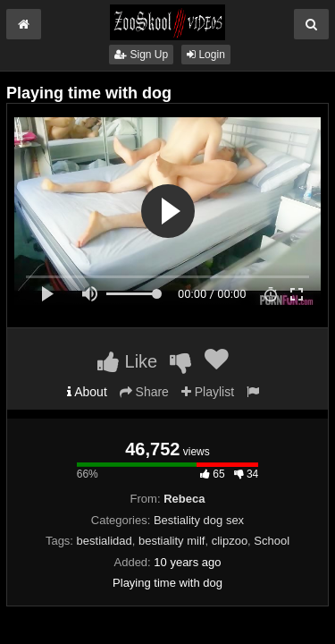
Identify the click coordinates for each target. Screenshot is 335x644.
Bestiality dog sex (199, 520)
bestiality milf (172, 541)
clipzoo (230, 541)
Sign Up (141, 55)
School (272, 541)
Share (144, 392)
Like (127, 361)
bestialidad (105, 541)
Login (206, 55)
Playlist (208, 392)
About (87, 392)
